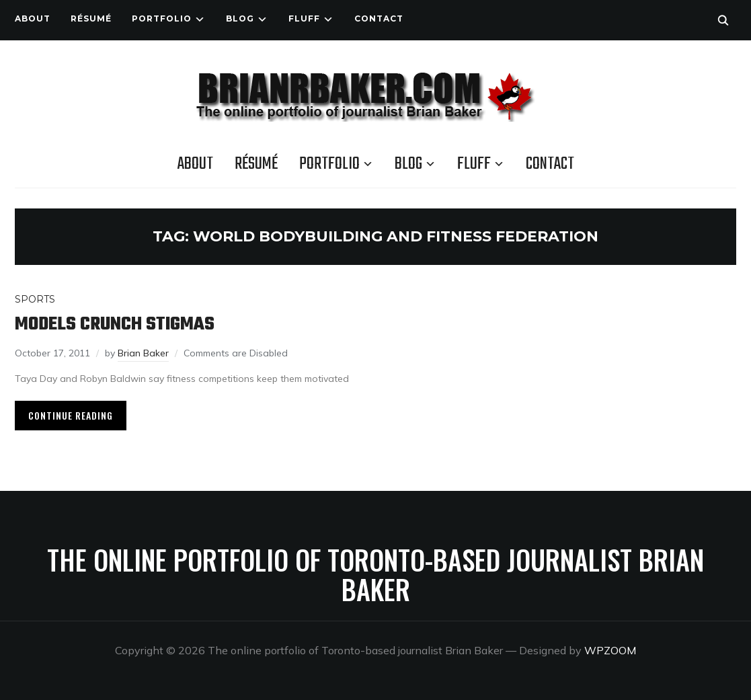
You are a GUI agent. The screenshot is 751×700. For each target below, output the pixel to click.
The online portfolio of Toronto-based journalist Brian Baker (375, 574)
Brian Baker (143, 353)
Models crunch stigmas (115, 324)
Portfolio (162, 18)
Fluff (304, 18)
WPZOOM (610, 650)
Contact (379, 18)
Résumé (91, 18)
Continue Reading (71, 415)
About (33, 18)
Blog (240, 18)
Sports (35, 299)
